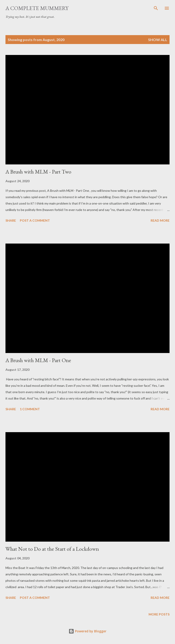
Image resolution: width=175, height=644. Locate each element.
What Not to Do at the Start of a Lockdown (52, 549)
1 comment (30, 409)
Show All (158, 40)
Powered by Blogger (87, 631)
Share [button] (11, 220)
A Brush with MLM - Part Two (38, 172)
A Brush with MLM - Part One (38, 360)
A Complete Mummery (37, 8)
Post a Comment (35, 220)
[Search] (156, 8)
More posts (159, 614)
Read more (160, 220)
